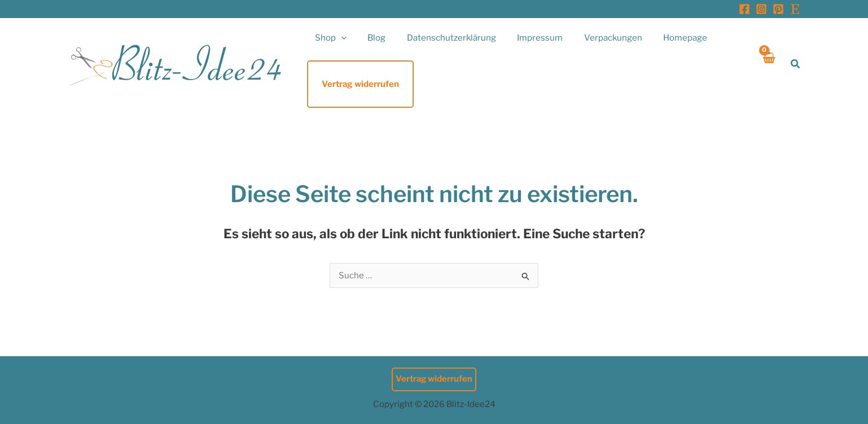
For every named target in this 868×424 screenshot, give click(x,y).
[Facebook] (744, 9)
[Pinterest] (778, 9)
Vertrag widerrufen (434, 379)
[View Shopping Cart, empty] (768, 64)
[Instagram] (761, 9)
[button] (339, 38)
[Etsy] (795, 9)
